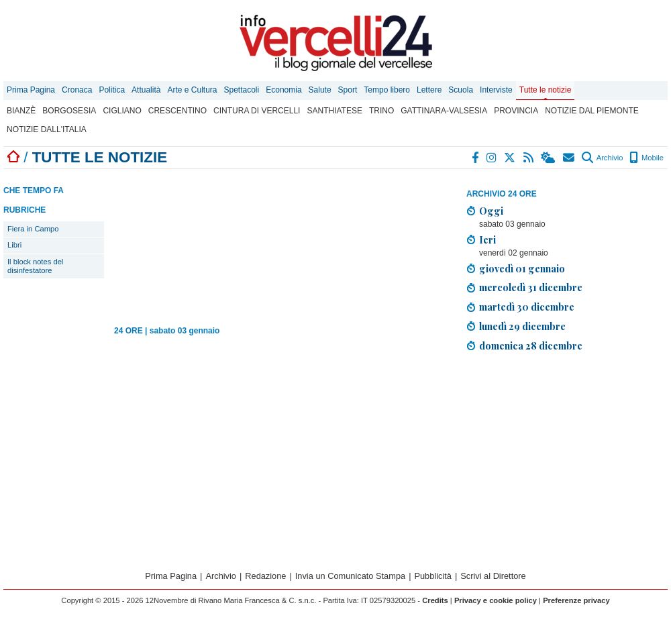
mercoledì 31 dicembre (531, 287)
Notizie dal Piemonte (592, 111)
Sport (348, 90)
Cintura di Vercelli (257, 111)
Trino (381, 111)
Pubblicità (433, 576)
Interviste (496, 90)
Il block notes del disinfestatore (35, 266)
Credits (435, 600)
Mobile (647, 158)
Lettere (429, 90)
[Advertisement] (567, 457)
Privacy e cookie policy (496, 600)
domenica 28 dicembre (531, 345)
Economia (283, 90)
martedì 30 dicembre (527, 307)
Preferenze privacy (576, 600)
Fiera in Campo (33, 229)
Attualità (146, 90)
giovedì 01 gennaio (522, 268)
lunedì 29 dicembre (522, 326)
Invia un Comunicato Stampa (350, 576)
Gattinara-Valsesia (444, 111)
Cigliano (122, 111)
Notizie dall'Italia (47, 129)
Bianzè (21, 111)
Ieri (487, 239)
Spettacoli (242, 90)
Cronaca (77, 90)
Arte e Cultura (192, 90)
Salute (320, 90)
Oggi (491, 211)
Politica (112, 90)
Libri (14, 245)
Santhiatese (334, 111)
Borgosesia (69, 111)
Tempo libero (387, 90)
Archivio (602, 158)
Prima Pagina (31, 90)
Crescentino (177, 111)
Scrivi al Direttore (493, 576)
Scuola (461, 90)
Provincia (516, 111)
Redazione (265, 576)
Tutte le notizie (546, 90)
